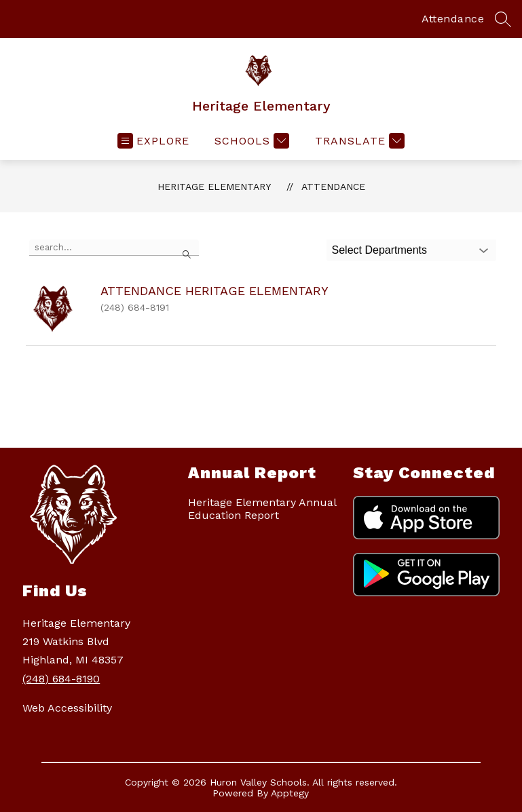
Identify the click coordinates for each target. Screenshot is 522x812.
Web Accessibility (67, 708)
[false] (114, 248)
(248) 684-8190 (61, 679)
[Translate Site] (358, 141)
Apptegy (290, 793)
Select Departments (380, 250)
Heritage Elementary (214, 187)
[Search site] (503, 19)
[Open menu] (153, 141)
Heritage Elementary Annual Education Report (262, 509)
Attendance (453, 19)
